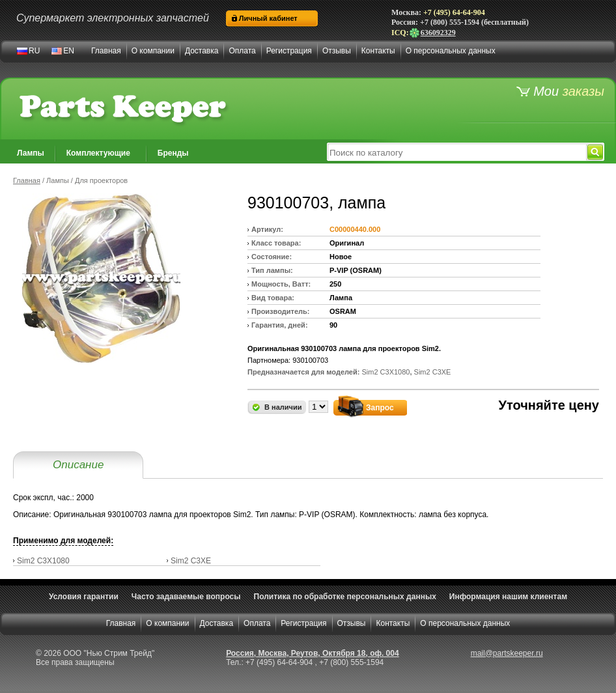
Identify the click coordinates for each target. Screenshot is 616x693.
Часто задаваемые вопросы (186, 597)
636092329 (432, 33)
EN (69, 51)
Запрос (380, 408)
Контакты (378, 51)
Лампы (31, 153)
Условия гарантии (84, 597)
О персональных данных (451, 51)
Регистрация (289, 51)
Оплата (242, 51)
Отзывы (337, 51)
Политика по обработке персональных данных (345, 597)
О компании (153, 51)
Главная (106, 51)
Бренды (173, 153)
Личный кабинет (268, 18)
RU (34, 51)
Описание (78, 465)
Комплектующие (98, 153)
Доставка (202, 51)
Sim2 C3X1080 (43, 561)
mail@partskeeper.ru (507, 653)
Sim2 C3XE (191, 561)
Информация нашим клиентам (508, 597)
